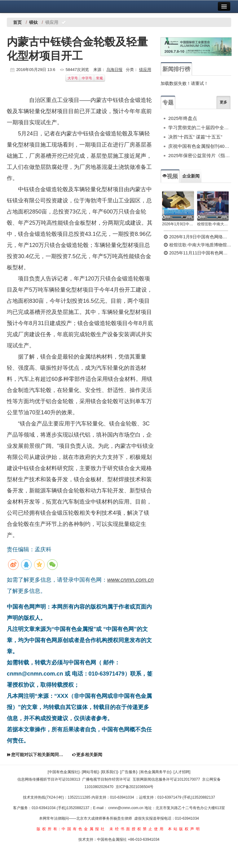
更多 (223, 102)
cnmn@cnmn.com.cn (126, 808)
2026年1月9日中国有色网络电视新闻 (178, 224)
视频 (170, 176)
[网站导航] (90, 772)
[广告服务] (129, 772)
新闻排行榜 (176, 69)
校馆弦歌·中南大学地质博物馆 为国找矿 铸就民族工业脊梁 (213, 224)
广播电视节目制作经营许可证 (106, 779)
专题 (168, 103)
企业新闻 (191, 176)
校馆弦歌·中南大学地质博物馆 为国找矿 (197, 245)
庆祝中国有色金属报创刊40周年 (200, 146)
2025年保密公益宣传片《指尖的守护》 (200, 155)
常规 (99, 78)
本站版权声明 (185, 829)
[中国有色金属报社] (64, 772)
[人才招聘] (182, 772)
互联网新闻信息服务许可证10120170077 (166, 779)
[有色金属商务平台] (155, 772)
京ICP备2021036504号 (135, 787)
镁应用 (145, 70)
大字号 (73, 78)
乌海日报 (114, 70)
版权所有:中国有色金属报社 (71, 829)
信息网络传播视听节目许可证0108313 (49, 779)
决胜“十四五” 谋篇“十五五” (195, 137)
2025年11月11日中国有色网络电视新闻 (197, 253)
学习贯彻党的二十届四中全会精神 (200, 128)
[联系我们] (110, 772)
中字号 (87, 78)
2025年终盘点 (183, 118)
